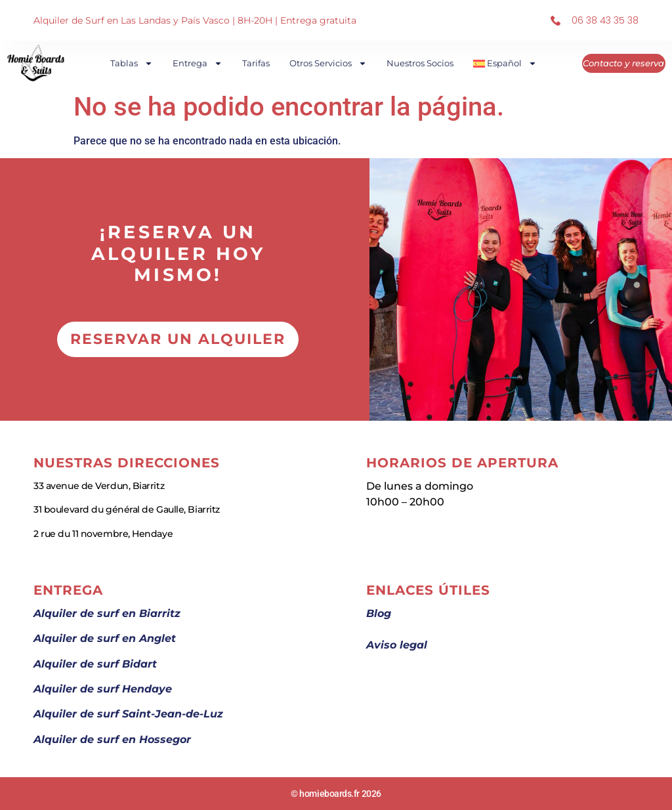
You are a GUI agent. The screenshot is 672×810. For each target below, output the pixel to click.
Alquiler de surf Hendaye (103, 689)
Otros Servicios (329, 63)
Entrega (198, 63)
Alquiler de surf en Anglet (105, 638)
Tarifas (257, 63)
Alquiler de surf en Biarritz (107, 613)
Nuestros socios (421, 63)
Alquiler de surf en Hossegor (112, 739)
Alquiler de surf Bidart (95, 664)
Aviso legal (397, 645)
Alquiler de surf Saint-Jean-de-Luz (128, 714)
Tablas (132, 63)
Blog (379, 613)
